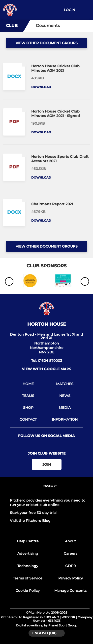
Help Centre (28, 541)
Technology (28, 566)
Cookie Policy (28, 591)
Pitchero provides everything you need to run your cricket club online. (48, 503)
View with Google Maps (46, 369)
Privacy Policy (71, 578)
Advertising (28, 553)
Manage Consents (70, 591)
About (70, 541)
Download (41, 87)
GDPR (71, 566)
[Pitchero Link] (50, 493)
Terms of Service (28, 578)
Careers (71, 553)
